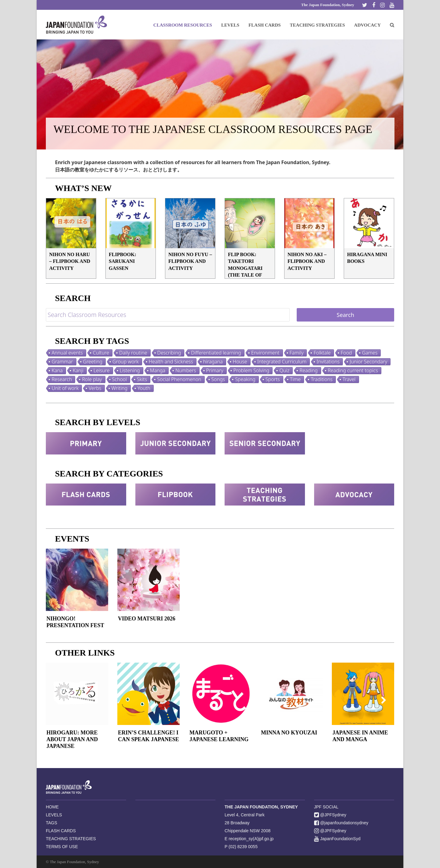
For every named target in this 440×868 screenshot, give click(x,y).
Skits (142, 379)
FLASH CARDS (61, 831)
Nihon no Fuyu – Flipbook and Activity (190, 261)
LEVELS (54, 815)
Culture (101, 353)
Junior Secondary (368, 362)
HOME (52, 807)
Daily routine (133, 353)
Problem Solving (251, 370)
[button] (392, 25)
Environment (265, 353)
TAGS (51, 823)
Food (346, 353)
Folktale (322, 353)
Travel (349, 379)
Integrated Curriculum (282, 362)
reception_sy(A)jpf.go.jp (251, 839)
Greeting (93, 362)
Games (370, 353)
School (119, 379)
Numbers (186, 370)
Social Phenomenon (179, 379)
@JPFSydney (330, 815)
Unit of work (65, 388)
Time (295, 379)
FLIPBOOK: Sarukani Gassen (123, 261)
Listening (130, 370)
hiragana (213, 362)
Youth (144, 388)
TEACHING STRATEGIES (71, 839)
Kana (57, 370)
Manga (158, 370)
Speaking (245, 379)
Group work (126, 362)
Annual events (67, 353)
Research (62, 379)
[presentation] (57, 700)
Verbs (95, 388)
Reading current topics (353, 370)
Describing (169, 353)
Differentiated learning (216, 353)
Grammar (62, 362)
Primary (215, 370)
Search (345, 315)
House (240, 362)
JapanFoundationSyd (337, 839)
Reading (308, 370)
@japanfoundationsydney (341, 823)
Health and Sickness (171, 362)
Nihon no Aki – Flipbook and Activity (307, 261)
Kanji (78, 370)
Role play (92, 379)
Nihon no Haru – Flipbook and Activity (70, 261)
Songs (218, 379)
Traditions (322, 379)
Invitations (328, 362)
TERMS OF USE (62, 847)
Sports (273, 379)
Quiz (284, 370)
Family (297, 353)
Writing (120, 388)
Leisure (102, 370)
